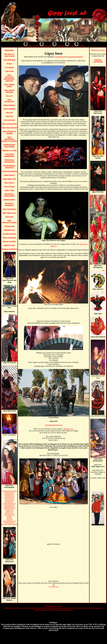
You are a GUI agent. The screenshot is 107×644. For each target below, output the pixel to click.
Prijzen (9, 64)
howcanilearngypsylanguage (9, 491)
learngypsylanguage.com (9, 504)
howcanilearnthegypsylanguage (9, 524)
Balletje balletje (9, 200)
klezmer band (9, 226)
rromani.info (9, 519)
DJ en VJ (9, 96)
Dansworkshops (9, 105)
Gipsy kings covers (9, 213)
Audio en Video (34, 46)
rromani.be (9, 518)
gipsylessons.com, (57, 608)
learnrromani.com (9, 500)
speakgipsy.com (9, 512)
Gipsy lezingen (9, 186)
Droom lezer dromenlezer (9, 204)
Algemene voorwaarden (98, 61)
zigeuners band (9, 245)
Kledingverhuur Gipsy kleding (9, 146)
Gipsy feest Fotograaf (9, 128)
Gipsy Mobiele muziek (9, 85)
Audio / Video (9, 190)
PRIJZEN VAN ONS (98, 50)
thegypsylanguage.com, (42, 610)
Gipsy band (9, 71)
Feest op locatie (9, 120)
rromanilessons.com (9, 497)
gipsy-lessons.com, (70, 608)
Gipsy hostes (9, 183)
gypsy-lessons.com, (83, 608)
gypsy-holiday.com (54, 587)
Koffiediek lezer (9, 230)
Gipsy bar (9, 113)
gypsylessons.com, (97, 608)
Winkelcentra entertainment (9, 161)
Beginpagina (9, 50)
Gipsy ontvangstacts (9, 100)
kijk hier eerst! (68, 429)
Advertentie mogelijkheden (9, 155)
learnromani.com (9, 502)
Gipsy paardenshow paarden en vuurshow (9, 139)
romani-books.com (9, 496)
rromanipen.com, (56, 610)
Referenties (48, 46)
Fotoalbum (61, 46)
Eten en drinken (9, 109)
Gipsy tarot (9, 217)
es (14, 183)
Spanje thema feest (9, 179)
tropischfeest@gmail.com (53, 425)
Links (72, 46)
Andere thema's (9, 175)
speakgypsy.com (9, 513)
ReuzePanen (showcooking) (9, 195)
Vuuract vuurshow (9, 241)
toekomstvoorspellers (75, 57)
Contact (82, 46)
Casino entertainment (9, 171)
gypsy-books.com (9, 499)
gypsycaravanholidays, (29, 608)
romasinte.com (9, 510)
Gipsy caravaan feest (9, 124)
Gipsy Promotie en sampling (9, 132)
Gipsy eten (9, 116)
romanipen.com (68, 610)
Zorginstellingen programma (9, 166)
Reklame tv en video (9, 150)
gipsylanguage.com (9, 505)
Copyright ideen (9, 60)
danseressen (60, 57)
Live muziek (9, 67)
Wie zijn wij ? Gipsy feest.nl (9, 55)
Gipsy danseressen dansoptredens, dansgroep (9, 78)
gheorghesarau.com (9, 523)
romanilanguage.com (9, 507)
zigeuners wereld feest (9, 249)
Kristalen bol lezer (9, 234)
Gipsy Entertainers (9, 209)
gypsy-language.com (9, 515)
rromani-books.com (9, 493)
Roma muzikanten (9, 238)
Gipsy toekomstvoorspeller (9, 221)
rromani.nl (9, 516)
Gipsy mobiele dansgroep (9, 91)
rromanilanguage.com (9, 508)
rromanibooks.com (9, 494)
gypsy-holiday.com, (44, 608)
